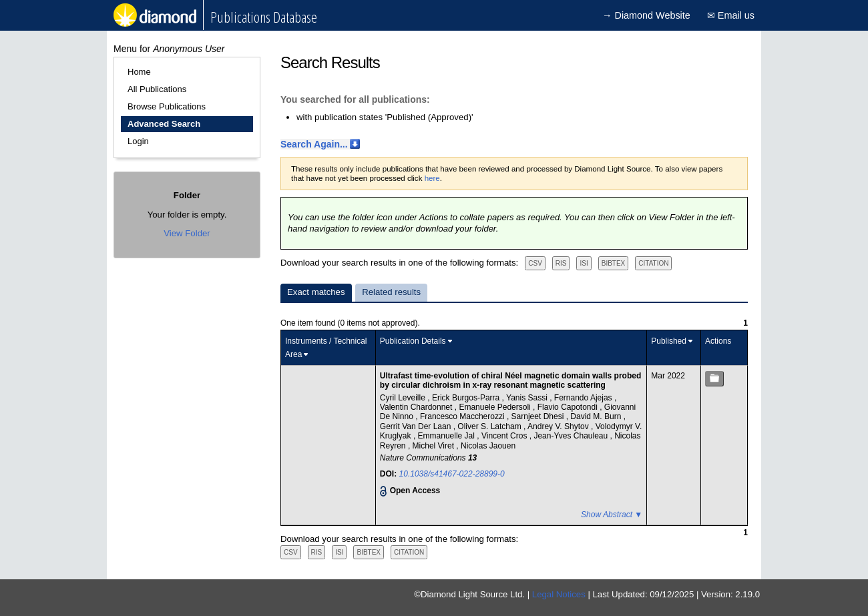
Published (669, 341)
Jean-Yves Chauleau (572, 436)
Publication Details (413, 341)
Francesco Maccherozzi (463, 416)
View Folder (187, 233)
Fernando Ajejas (584, 398)
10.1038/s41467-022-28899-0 (452, 474)
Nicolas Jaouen (488, 446)
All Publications (157, 89)
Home (139, 72)
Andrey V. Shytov (559, 426)
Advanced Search (164, 124)
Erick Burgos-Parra (467, 398)
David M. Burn (597, 416)
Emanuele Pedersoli (496, 407)
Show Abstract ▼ (612, 515)
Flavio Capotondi (569, 407)
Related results (391, 292)
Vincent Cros (505, 436)
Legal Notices (559, 594)
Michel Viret (435, 446)
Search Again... (314, 144)
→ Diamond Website (646, 15)
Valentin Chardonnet (417, 407)
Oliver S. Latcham (490, 426)
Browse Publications (167, 106)
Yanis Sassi (528, 398)
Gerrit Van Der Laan (417, 426)
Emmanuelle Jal (448, 436)
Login (138, 141)
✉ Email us (731, 15)
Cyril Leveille (404, 398)
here (432, 178)
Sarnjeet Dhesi (539, 416)
